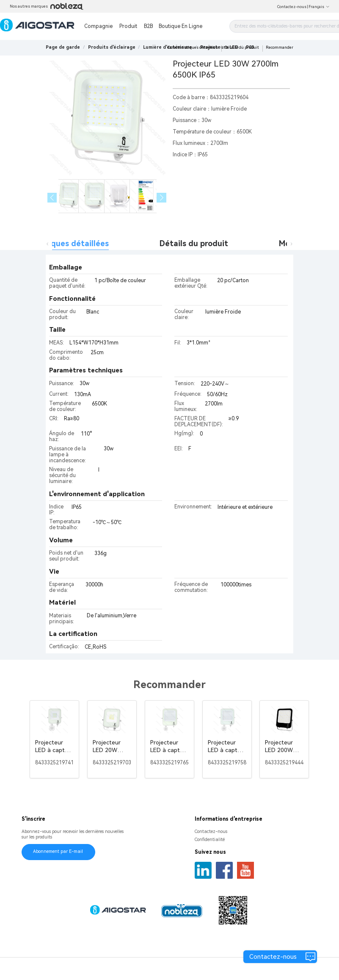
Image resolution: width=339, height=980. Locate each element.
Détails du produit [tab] (194, 243)
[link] (112, 47)
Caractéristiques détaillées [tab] (57, 243)
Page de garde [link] (63, 47)
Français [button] (319, 7)
